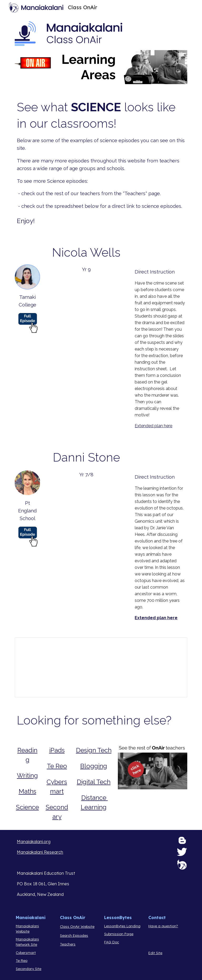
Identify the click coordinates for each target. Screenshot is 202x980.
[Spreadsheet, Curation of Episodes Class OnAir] (101, 667)
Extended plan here (153, 426)
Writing (27, 775)
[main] (101, 162)
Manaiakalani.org (34, 842)
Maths (27, 791)
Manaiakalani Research (40, 852)
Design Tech (94, 750)
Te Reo (57, 766)
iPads (57, 750)
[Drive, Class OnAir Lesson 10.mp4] (86, 303)
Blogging (94, 766)
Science (27, 807)
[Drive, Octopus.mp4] (86, 508)
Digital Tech (94, 782)
